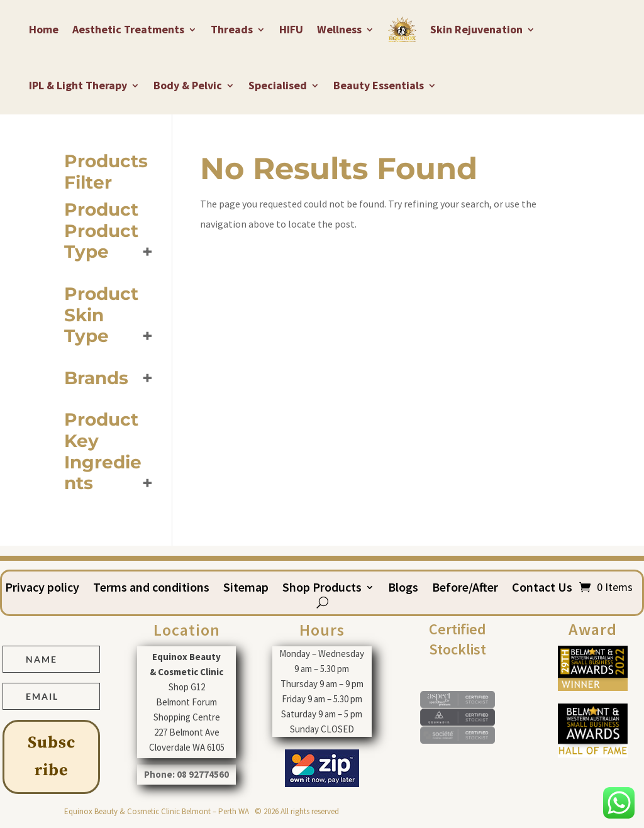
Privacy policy (42, 589)
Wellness (339, 29)
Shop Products (322, 589)
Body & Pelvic (188, 85)
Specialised (278, 85)
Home (44, 29)
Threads (232, 29)
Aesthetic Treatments (128, 29)
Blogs (403, 589)
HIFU (291, 29)
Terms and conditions (151, 589)
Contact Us (542, 589)
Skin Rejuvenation (476, 29)
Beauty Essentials (379, 85)
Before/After (465, 589)
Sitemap (246, 589)
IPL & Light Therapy (78, 85)
